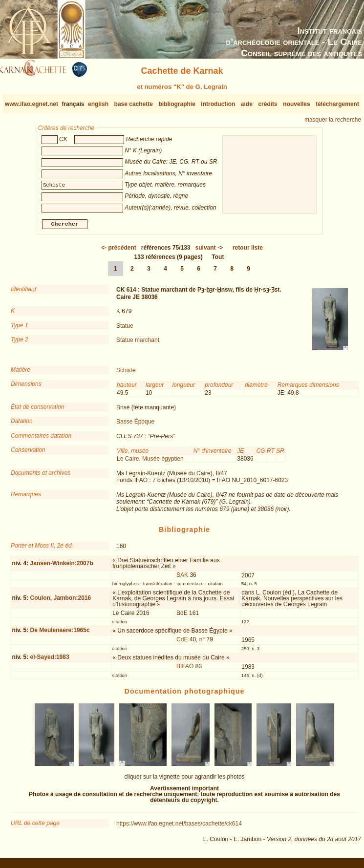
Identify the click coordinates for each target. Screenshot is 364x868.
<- (119, 252)
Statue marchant (138, 344)
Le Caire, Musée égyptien (150, 462)
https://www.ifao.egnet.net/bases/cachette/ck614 (179, 827)
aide (247, 104)
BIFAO (185, 670)
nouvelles (296, 104)
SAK (182, 579)
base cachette (134, 104)
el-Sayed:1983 (50, 661)
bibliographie (177, 104)
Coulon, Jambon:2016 (61, 602)
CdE (182, 643)
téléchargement (337, 104)
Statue (125, 329)
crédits (268, 104)
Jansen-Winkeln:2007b (62, 567)
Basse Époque (135, 425)
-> (209, 252)
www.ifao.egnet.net (32, 104)
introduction (218, 104)
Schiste (126, 374)
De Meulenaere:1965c (60, 634)
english (98, 104)
